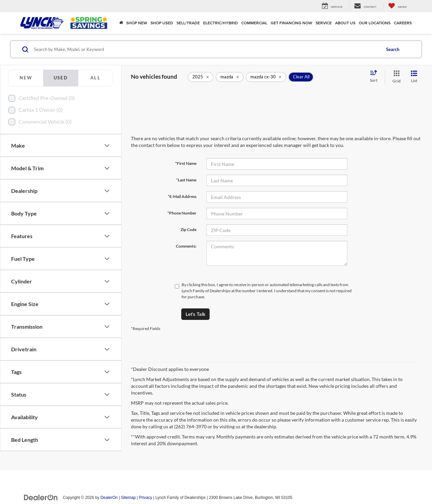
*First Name (186, 163)
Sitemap (128, 498)
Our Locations (375, 23)
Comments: (186, 246)
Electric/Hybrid (221, 23)
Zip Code (188, 230)
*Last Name (186, 180)
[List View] (414, 77)
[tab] (26, 78)
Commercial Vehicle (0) (45, 121)
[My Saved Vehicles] (397, 6)
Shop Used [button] (162, 23)
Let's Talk (195, 314)
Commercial (254, 23)
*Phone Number (182, 213)
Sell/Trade (188, 23)
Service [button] (324, 23)
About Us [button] (345, 23)
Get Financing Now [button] (291, 23)
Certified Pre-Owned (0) (47, 98)
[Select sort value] (376, 77)
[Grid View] (395, 77)
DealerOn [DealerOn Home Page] (109, 498)
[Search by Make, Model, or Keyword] (206, 49)
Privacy (146, 498)
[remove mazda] (230, 77)
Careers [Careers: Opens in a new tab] (403, 23)
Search (393, 49)
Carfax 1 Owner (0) (41, 110)
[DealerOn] (41, 497)
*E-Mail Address (182, 196)
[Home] (121, 23)
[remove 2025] (201, 77)
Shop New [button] (137, 23)
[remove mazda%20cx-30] (266, 77)
